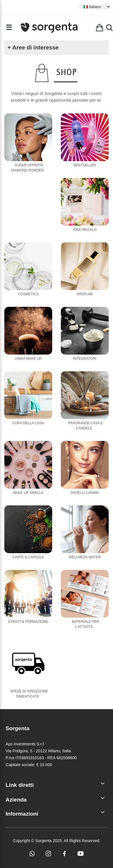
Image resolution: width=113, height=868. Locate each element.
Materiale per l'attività (85, 624)
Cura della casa (28, 423)
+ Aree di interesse (33, 47)
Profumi (85, 294)
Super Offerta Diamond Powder (28, 168)
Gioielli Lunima (85, 493)
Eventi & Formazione (28, 622)
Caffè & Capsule (28, 557)
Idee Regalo (85, 230)
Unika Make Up (28, 359)
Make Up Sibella (28, 493)
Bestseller (85, 165)
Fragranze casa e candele (85, 426)
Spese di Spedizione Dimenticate (29, 694)
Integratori (85, 359)
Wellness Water (85, 557)
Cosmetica (28, 294)
